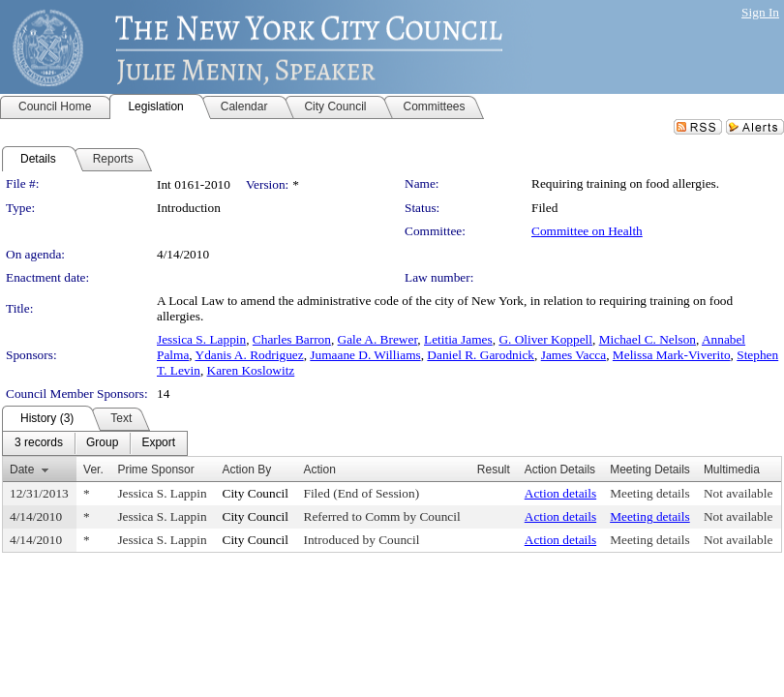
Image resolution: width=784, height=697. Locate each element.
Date (22, 470)
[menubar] (95, 443)
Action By (247, 470)
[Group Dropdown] (102, 443)
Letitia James (458, 339)
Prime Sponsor (155, 470)
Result (494, 470)
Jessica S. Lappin (201, 339)
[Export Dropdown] (158, 443)
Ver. (93, 470)
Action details (560, 493)
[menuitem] (39, 443)
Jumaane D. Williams (365, 355)
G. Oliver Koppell (545, 339)
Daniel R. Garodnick (481, 355)
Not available (738, 493)
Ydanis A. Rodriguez (250, 355)
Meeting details (650, 493)
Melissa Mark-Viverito (672, 355)
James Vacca (573, 355)
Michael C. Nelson (648, 339)
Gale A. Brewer (378, 339)
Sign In (760, 12)
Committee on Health (587, 231)
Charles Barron (292, 339)
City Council (256, 493)
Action (320, 470)
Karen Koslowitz (251, 370)
